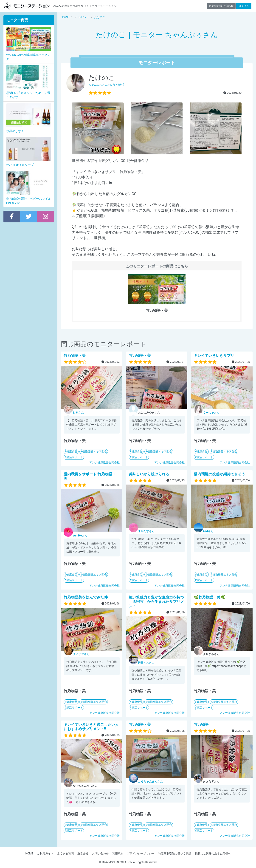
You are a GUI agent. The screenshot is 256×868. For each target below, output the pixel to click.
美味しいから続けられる (149, 474)
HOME (29, 854)
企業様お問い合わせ (221, 6)
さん (78, 413)
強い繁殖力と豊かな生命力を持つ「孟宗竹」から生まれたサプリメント (156, 602)
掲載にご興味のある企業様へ (213, 854)
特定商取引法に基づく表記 (175, 854)
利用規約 (118, 854)
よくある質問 (65, 854)
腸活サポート (75, 457)
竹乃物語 (201, 725)
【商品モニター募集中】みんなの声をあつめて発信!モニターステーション (27, 6)
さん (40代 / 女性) (106, 85)
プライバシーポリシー (141, 854)
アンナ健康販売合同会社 (104, 462)
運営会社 (83, 854)
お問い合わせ (100, 854)
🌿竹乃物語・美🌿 (209, 597)
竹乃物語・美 (75, 356)
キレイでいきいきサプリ (214, 356)
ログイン (244, 6)
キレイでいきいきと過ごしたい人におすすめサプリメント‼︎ (91, 727)
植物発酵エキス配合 (95, 451)
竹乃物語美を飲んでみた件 (86, 597)
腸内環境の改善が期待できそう (219, 474)
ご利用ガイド (45, 854)
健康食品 (72, 451)
